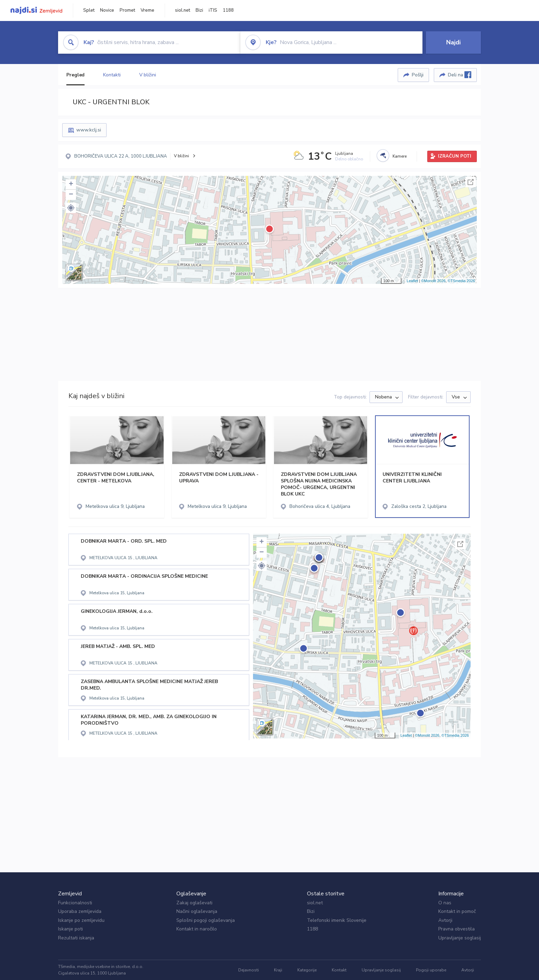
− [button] (71, 195)
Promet (127, 10)
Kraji (278, 970)
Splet (89, 10)
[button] (71, 208)
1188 (228, 10)
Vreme (147, 10)
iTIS (213, 10)
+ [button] (71, 184)
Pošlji (418, 75)
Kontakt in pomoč (457, 911)
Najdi (453, 42)
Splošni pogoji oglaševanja (206, 920)
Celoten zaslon (471, 182)
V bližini (148, 75)
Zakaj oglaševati (194, 903)
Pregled (75, 75)
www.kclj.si (89, 130)
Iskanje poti (70, 929)
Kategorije (307, 970)
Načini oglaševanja (197, 911)
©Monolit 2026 (433, 281)
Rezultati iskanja (76, 938)
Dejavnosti (249, 970)
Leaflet (412, 281)
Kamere (400, 156)
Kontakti (112, 75)
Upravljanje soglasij (460, 938)
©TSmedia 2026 (461, 281)
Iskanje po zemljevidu (81, 920)
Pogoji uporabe (431, 970)
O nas (445, 903)
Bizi (199, 10)
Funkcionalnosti (75, 903)
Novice (107, 10)
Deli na (460, 75)
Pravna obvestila (456, 929)
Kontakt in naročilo (197, 929)
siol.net (183, 10)
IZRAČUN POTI (455, 156)
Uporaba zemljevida (80, 911)
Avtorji (445, 920)
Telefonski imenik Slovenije (337, 920)
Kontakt (339, 970)
